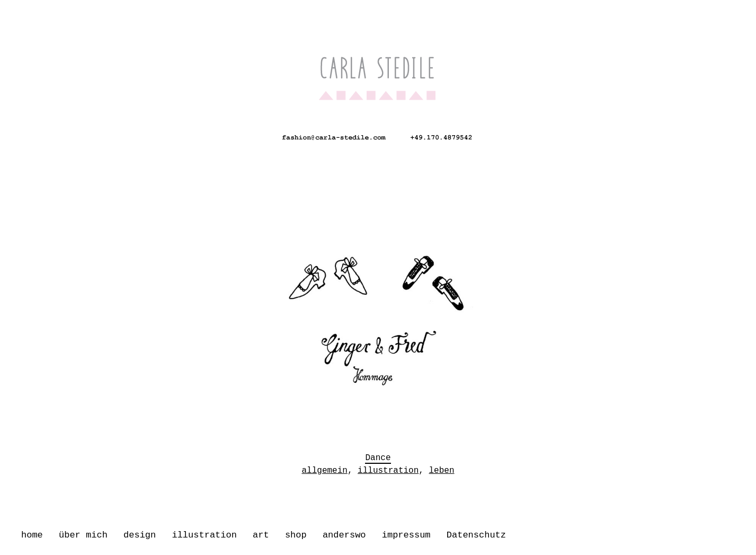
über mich (83, 535)
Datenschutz (476, 535)
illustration (204, 535)
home (32, 535)
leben (442, 468)
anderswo (344, 535)
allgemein (324, 468)
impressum (406, 535)
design (140, 535)
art (261, 535)
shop (296, 535)
